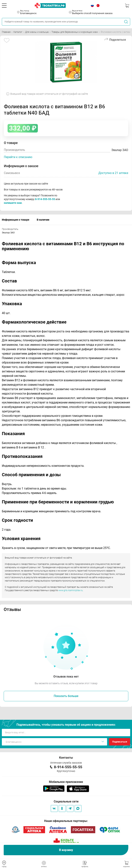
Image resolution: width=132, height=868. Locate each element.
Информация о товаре (16, 220)
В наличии (43, 220)
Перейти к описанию (18, 157)
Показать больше (66, 696)
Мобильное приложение (66, 782)
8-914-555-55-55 (45, 199)
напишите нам (13, 203)
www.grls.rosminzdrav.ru (71, 590)
